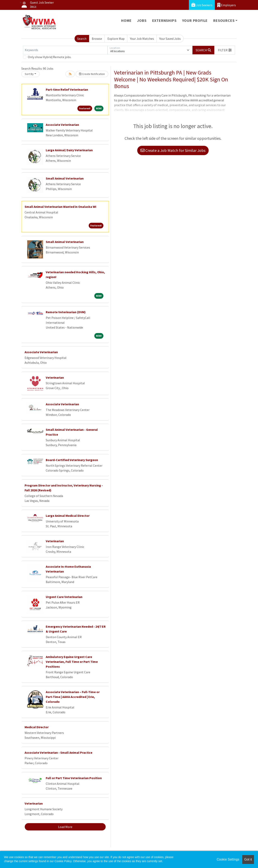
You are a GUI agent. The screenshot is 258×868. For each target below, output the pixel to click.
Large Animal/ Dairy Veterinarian (69, 150)
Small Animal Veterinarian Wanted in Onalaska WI (60, 207)
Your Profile (195, 20)
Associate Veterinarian (62, 125)
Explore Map (116, 39)
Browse (97, 39)
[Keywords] (65, 50)
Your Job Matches (142, 39)
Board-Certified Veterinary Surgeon (72, 460)
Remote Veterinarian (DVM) (66, 312)
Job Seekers (202, 5)
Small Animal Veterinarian (65, 178)
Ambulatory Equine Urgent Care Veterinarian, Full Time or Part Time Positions (72, 662)
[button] (225, 50)
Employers (227, 5)
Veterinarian (55, 377)
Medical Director (37, 727)
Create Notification (92, 74)
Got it (248, 859)
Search (82, 39)
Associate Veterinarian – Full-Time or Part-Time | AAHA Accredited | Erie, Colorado (73, 697)
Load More (65, 827)
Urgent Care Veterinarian (64, 597)
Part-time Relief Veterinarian (67, 89)
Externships (164, 20)
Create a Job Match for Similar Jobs (173, 150)
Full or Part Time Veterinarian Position (74, 778)
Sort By (29, 74)
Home (126, 20)
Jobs (142, 20)
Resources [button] (224, 20)
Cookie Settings (228, 859)
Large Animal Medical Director (68, 516)
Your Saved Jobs (170, 39)
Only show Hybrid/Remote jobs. (50, 57)
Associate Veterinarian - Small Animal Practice (58, 752)
